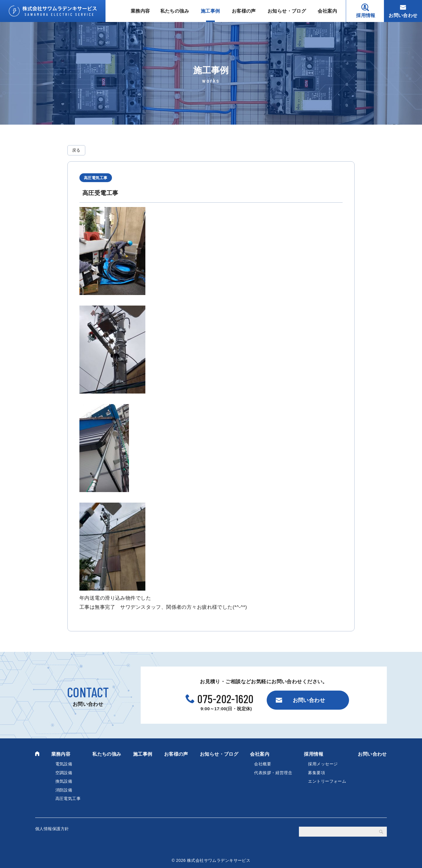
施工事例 (210, 11)
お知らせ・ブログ (287, 11)
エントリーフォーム (327, 781)
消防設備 (64, 790)
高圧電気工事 (68, 799)
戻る (76, 150)
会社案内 (327, 11)
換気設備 (64, 781)
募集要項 (316, 773)
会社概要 (263, 764)
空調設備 (64, 773)
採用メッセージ (323, 764)
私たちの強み (175, 11)
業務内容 (140, 11)
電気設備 (64, 764)
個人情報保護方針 (52, 829)
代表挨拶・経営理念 (273, 773)
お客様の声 (244, 11)
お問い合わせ (403, 15)
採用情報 (366, 15)
